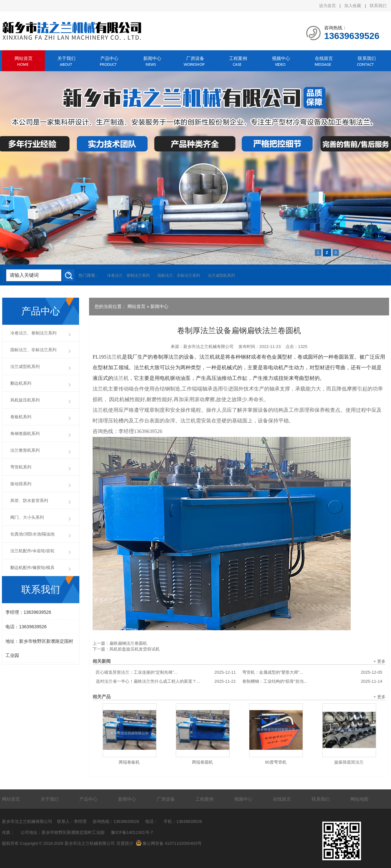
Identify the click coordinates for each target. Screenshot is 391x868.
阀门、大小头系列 (27, 517)
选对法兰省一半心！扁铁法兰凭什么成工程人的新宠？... (166, 681)
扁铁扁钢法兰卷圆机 (128, 643)
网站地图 (359, 799)
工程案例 (238, 58)
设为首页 (327, 6)
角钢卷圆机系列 (25, 434)
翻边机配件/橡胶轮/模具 (32, 568)
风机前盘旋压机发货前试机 (135, 649)
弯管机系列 (21, 467)
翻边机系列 (21, 383)
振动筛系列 (21, 484)
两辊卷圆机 (202, 762)
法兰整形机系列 (25, 450)
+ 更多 (380, 661)
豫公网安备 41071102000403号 (169, 843)
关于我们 (66, 58)
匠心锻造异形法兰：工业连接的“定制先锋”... (166, 672)
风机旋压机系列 (25, 400)
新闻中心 (152, 58)
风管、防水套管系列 (29, 501)
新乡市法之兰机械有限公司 (208, 347)
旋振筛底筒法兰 (349, 762)
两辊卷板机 (129, 762)
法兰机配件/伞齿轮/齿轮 (32, 551)
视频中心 (281, 58)
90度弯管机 (276, 762)
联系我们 (378, 6)
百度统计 (125, 843)
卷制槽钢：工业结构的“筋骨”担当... (312, 681)
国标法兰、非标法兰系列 (179, 275)
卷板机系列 (21, 417)
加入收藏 (353, 6)
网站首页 (24, 58)
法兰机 (114, 357)
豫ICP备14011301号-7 (132, 832)
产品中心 (109, 58)
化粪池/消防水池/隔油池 (32, 534)
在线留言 (324, 58)
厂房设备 (195, 58)
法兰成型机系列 (221, 275)
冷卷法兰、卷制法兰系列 (128, 275)
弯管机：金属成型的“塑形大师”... (312, 672)
